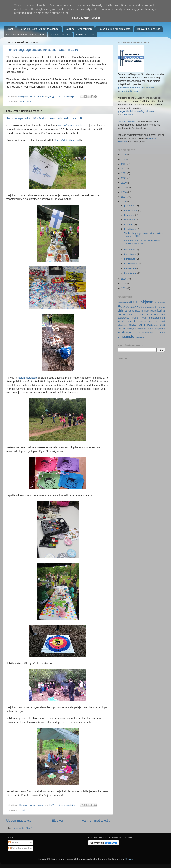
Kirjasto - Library (60, 35)
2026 (124, 155)
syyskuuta (130, 220)
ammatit (152, 307)
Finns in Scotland (127, 121)
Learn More (80, 19)
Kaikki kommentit (19, 848)
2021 (124, 178)
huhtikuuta (130, 259)
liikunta (135, 318)
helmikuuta (130, 268)
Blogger (129, 859)
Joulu (134, 302)
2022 (124, 173)
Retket (123, 306)
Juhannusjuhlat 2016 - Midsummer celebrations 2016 (44, 118)
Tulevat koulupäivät (148, 29)
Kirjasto (147, 302)
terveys (131, 329)
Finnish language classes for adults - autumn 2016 (42, 50)
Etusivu (57, 820)
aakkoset (138, 306)
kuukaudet (123, 318)
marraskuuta (131, 210)
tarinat (122, 328)
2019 (124, 187)
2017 (124, 197)
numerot (142, 321)
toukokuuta (130, 254)
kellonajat (152, 311)
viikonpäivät (158, 329)
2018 (124, 192)
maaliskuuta (131, 264)
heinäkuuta (130, 229)
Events (23, 810)
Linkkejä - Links (85, 35)
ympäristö (126, 336)
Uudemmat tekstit (19, 820)
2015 (124, 279)
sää (162, 325)
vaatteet (147, 329)
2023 (124, 169)
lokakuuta (130, 215)
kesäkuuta (130, 250)
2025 (124, 159)
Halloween (123, 302)
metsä (121, 321)
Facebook (129, 115)
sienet (156, 325)
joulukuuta (130, 206)
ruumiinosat (145, 325)
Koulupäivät (25, 101)
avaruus (161, 307)
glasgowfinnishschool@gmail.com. (136, 111)
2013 (124, 288)
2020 (124, 183)
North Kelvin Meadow (66, 140)
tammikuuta (131, 273)
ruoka (133, 325)
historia (143, 311)
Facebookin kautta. (131, 91)
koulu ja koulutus (138, 315)
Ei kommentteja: (67, 96)
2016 (124, 201)
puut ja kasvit (157, 321)
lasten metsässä (27, 378)
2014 (124, 283)
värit (163, 332)
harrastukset (134, 311)
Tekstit (13, 842)
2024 (124, 164)
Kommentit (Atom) (22, 828)
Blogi (10, 29)
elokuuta (129, 224)
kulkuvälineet (158, 315)
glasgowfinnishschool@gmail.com (136, 88)
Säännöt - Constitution (79, 29)
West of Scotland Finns (71, 126)
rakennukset (123, 325)
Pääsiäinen (160, 302)
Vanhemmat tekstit (96, 820)
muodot (131, 321)
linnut (143, 318)
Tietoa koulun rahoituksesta (114, 29)
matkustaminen (157, 318)
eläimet (122, 310)
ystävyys (140, 337)
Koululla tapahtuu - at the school (25, 35)
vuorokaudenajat (146, 332)
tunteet (139, 329)
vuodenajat (125, 332)
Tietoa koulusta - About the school (39, 29)
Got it (96, 19)
